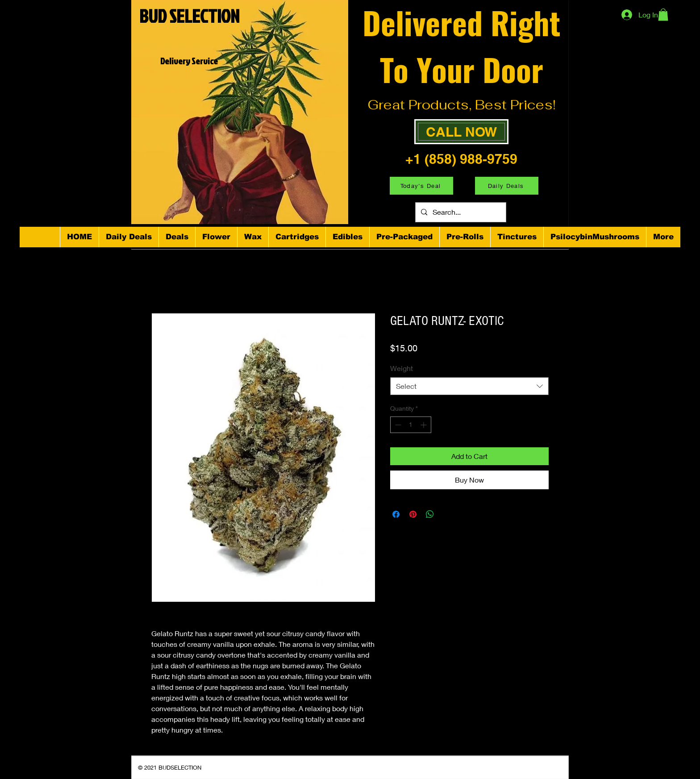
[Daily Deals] (507, 186)
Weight (402, 368)
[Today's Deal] (421, 186)
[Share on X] (447, 514)
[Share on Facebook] (396, 514)
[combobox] (469, 386)
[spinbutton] (411, 425)
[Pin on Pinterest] (413, 514)
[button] (663, 15)
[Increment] (424, 425)
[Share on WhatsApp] (430, 514)
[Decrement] (397, 425)
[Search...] (460, 212)
